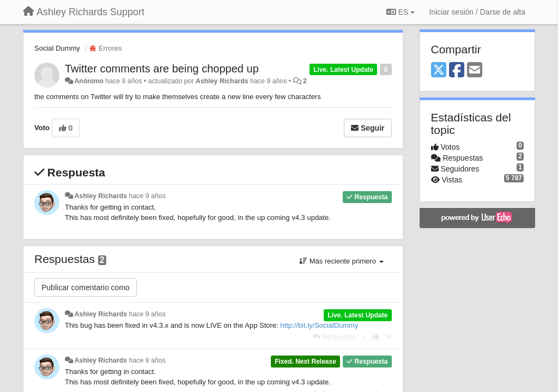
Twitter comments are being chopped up (162, 69)
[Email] (475, 71)
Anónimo (89, 81)
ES (401, 12)
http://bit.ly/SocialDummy (319, 325)
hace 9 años (147, 196)
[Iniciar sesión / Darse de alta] (477, 12)
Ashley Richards (222, 81)
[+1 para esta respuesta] (376, 337)
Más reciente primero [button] (341, 261)
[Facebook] (457, 71)
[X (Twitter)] (439, 71)
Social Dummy (57, 48)
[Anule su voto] (389, 337)
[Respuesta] (334, 337)
